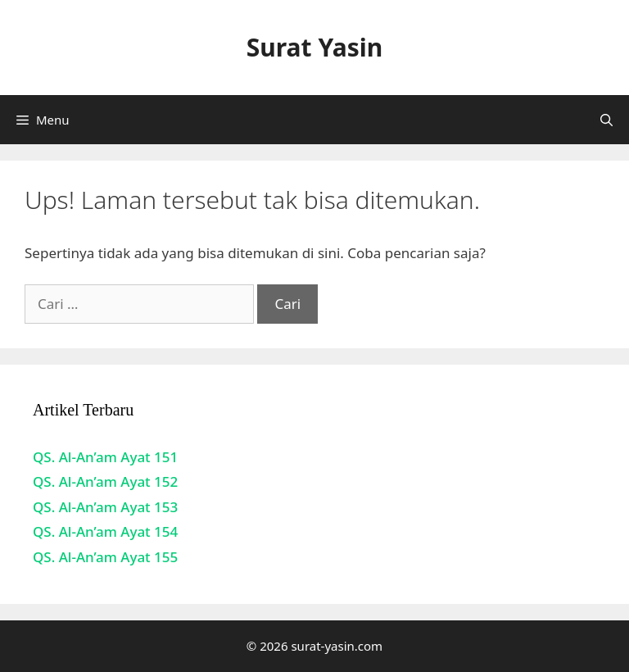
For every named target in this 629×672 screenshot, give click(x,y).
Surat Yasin (314, 47)
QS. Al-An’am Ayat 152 (105, 481)
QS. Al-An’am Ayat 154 (105, 531)
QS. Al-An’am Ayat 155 (105, 557)
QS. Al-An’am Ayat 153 (105, 507)
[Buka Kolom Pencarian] (606, 120)
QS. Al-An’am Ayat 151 (105, 457)
